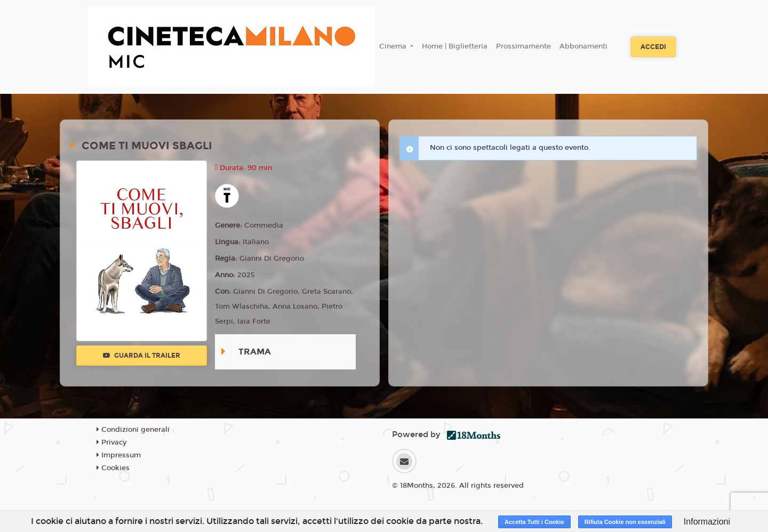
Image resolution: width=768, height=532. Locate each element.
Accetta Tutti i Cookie (534, 522)
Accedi (653, 47)
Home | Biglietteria (455, 46)
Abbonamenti (583, 46)
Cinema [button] (394, 46)
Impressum (119, 455)
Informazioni (707, 522)
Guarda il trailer (142, 356)
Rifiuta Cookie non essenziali (625, 522)
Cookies (113, 468)
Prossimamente (523, 46)
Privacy (111, 442)
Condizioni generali (133, 430)
